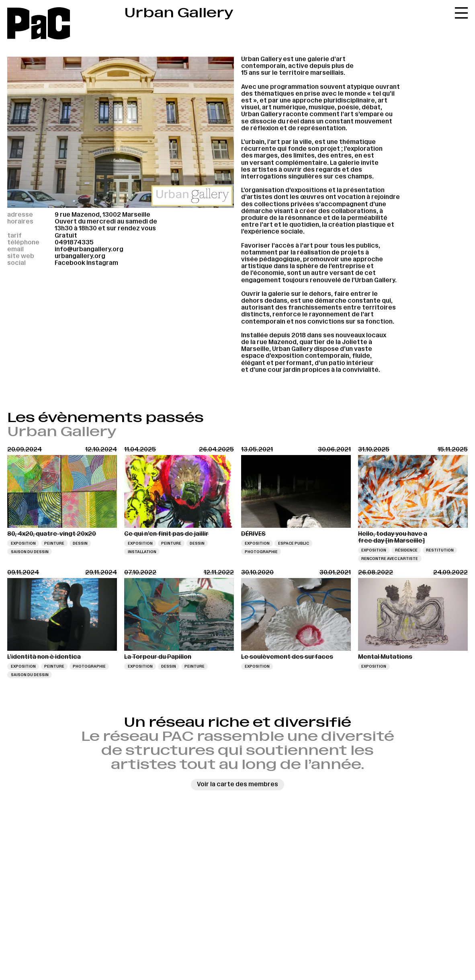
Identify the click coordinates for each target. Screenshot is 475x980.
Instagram (102, 263)
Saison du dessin (30, 552)
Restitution (440, 550)
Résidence (406, 550)
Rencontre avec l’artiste (390, 559)
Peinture (54, 543)
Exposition (23, 543)
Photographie (261, 552)
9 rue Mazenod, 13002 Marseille (102, 215)
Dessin (80, 543)
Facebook (70, 263)
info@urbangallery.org (89, 249)
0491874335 (74, 242)
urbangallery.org (80, 256)
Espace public (294, 543)
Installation (142, 552)
